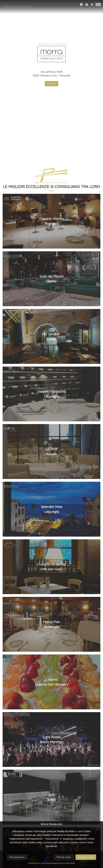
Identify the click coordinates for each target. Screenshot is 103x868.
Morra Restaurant (17, 7)
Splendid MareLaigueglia (51, 668)
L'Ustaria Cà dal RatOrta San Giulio (51, 726)
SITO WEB (51, 120)
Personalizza (17, 857)
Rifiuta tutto (64, 857)
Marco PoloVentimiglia (51, 783)
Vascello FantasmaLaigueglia (51, 553)
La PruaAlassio (51, 611)
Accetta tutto (86, 857)
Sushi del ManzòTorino (51, 438)
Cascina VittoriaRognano (51, 380)
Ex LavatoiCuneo (51, 496)
